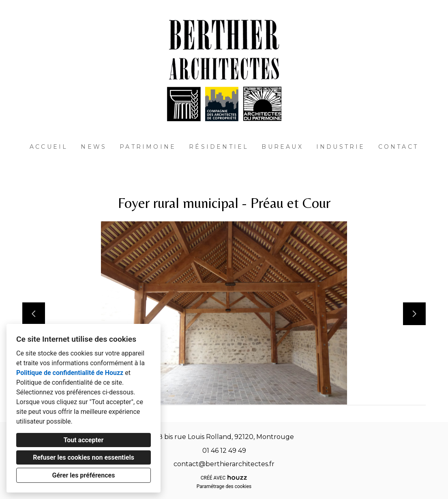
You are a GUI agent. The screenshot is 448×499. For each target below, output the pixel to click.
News (94, 147)
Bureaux (282, 147)
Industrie (341, 147)
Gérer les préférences (84, 475)
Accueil (49, 147)
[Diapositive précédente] (34, 314)
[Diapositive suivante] (414, 314)
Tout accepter (84, 440)
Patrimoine (148, 147)
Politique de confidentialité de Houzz (70, 373)
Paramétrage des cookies (224, 486)
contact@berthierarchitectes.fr (224, 464)
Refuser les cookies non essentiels (84, 457)
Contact (398, 147)
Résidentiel (219, 147)
